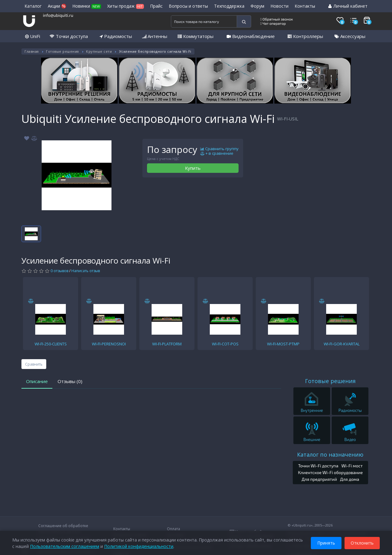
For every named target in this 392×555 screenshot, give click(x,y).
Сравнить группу (219, 149)
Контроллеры (305, 36)
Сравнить (34, 364)
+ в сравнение (217, 154)
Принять (326, 542)
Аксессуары (350, 36)
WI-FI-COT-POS (225, 344)
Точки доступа (69, 36)
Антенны (155, 36)
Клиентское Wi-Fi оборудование (330, 472)
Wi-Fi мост (352, 466)
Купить (193, 168)
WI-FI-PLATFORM (167, 344)
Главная (32, 51)
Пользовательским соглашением (65, 546)
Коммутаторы (196, 36)
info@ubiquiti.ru (58, 15)
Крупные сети (99, 51)
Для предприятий (319, 479)
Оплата (173, 529)
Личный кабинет (348, 6)
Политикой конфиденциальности (139, 546)
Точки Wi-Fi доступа (318, 466)
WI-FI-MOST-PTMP (283, 344)
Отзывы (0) (70, 381)
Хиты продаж (126, 6)
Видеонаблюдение (251, 36)
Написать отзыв (86, 271)
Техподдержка (229, 6)
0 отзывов (59, 271)
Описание (37, 381)
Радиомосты (116, 36)
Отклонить (362, 542)
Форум (257, 6)
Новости (279, 6)
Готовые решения (62, 51)
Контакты (305, 6)
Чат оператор (273, 23)
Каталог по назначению (330, 454)
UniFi (33, 36)
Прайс (156, 6)
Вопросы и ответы (188, 6)
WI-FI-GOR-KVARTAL (342, 344)
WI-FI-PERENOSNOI (109, 344)
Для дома (350, 479)
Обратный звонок (277, 19)
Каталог (33, 6)
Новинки (87, 6)
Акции (57, 6)
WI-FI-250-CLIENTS (51, 344)
